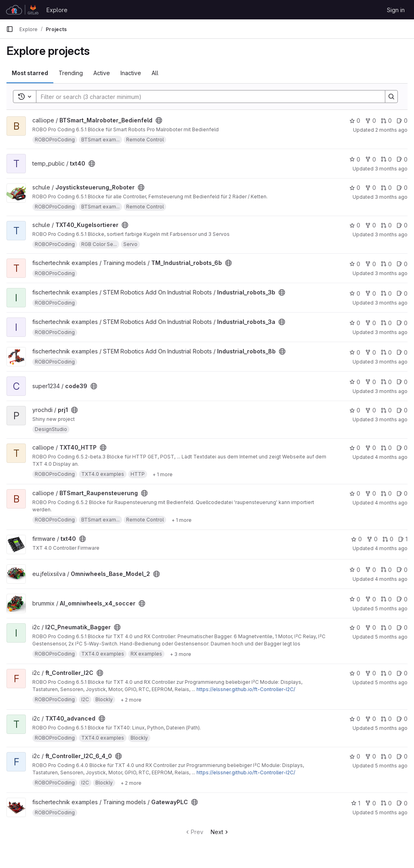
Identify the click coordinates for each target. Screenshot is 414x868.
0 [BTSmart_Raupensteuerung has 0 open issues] (402, 493)
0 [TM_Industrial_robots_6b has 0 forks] (371, 264)
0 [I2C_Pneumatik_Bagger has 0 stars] (355, 627)
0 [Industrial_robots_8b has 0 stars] (355, 352)
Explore (57, 10)
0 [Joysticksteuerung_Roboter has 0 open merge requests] (386, 188)
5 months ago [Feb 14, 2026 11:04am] (391, 728)
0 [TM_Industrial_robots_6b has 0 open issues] (402, 264)
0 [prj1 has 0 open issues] (402, 410)
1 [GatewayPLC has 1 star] (356, 803)
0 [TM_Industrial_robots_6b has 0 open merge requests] (386, 264)
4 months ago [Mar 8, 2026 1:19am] (391, 579)
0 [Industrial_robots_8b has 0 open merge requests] (386, 352)
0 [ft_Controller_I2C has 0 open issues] (402, 673)
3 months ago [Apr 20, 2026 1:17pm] (391, 332)
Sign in (396, 10)
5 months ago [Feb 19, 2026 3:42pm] (391, 637)
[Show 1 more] (163, 474)
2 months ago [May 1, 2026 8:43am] (391, 130)
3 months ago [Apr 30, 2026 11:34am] (391, 169)
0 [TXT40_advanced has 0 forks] (371, 719)
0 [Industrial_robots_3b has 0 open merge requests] (386, 293)
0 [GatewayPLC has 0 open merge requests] (386, 803)
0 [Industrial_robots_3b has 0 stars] (355, 293)
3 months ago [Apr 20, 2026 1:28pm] (391, 273)
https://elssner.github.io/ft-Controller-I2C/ (246, 689)
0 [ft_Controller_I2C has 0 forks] (371, 673)
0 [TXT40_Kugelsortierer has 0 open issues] (402, 225)
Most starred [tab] (30, 73)
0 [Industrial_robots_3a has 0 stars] (355, 323)
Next (220, 832)
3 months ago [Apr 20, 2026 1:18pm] (391, 303)
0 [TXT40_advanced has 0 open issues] (402, 719)
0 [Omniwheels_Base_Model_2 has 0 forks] (371, 570)
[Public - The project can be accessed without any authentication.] (159, 120)
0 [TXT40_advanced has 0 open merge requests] (386, 719)
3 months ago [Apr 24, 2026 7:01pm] (391, 197)
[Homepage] (22, 10)
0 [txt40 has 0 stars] (355, 159)
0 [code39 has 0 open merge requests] (386, 382)
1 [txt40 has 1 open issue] (403, 539)
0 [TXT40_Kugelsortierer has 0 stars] (355, 225)
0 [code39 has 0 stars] (355, 382)
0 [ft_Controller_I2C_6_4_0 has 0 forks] (371, 756)
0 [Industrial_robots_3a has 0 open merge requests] (386, 323)
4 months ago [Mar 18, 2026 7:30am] (391, 548)
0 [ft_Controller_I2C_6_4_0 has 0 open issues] (402, 756)
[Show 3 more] (181, 654)
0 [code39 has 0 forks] (371, 382)
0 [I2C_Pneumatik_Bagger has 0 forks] (371, 627)
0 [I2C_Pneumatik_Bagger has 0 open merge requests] (386, 627)
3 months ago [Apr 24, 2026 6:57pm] (391, 234)
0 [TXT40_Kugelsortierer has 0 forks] (371, 225)
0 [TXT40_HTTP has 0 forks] (371, 448)
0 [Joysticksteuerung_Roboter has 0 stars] (355, 188)
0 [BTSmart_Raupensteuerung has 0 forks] (371, 493)
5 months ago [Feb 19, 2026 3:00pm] (391, 682)
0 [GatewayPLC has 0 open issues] (402, 803)
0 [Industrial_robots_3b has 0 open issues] (402, 293)
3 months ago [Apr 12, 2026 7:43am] (391, 391)
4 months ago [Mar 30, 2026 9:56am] (391, 457)
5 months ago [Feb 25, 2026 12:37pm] (391, 608)
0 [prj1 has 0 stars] (355, 410)
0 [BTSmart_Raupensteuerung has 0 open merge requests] (386, 493)
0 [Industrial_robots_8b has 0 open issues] (402, 352)
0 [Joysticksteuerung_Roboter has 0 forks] (371, 188)
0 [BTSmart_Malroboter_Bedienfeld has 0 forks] (371, 121)
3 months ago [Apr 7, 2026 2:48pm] (391, 419)
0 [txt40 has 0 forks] (371, 159)
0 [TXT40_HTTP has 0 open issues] (402, 448)
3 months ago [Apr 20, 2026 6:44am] (391, 362)
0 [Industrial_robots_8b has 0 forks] (371, 352)
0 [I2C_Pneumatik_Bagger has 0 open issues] (402, 627)
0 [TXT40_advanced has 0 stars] (355, 719)
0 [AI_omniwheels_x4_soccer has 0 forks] (371, 599)
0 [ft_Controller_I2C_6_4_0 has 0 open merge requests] (386, 756)
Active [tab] (102, 73)
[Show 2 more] (131, 700)
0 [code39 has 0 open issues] (402, 382)
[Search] (207, 97)
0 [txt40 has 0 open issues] (402, 159)
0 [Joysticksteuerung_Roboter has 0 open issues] (402, 188)
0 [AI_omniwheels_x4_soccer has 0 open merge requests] (386, 599)
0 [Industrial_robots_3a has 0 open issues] (402, 323)
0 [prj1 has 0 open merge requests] (386, 410)
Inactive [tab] (131, 73)
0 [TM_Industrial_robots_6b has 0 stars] (355, 264)
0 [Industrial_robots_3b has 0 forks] (371, 293)
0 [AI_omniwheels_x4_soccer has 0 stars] (355, 599)
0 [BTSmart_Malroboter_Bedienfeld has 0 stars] (355, 121)
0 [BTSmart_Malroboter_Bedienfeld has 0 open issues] (402, 121)
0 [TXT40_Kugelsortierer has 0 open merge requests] (386, 225)
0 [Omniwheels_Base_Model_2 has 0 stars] (355, 570)
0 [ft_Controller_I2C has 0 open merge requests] (386, 673)
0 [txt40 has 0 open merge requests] (386, 159)
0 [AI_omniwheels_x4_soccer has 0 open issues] (402, 599)
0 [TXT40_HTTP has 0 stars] (355, 448)
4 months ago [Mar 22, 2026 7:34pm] (391, 503)
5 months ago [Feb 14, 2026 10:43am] (391, 766)
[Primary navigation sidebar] (10, 29)
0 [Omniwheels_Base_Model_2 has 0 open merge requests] (386, 570)
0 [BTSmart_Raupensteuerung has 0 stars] (355, 493)
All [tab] (155, 73)
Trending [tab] (71, 73)
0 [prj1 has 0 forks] (371, 410)
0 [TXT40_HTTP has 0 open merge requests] (386, 448)
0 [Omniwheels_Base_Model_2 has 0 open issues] (402, 570)
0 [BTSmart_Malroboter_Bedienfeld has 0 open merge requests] (386, 121)
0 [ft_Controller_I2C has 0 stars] (355, 673)
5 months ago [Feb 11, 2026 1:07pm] (391, 812)
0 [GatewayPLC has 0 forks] (371, 803)
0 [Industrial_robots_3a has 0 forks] (371, 323)
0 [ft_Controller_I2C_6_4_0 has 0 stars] (355, 756)
